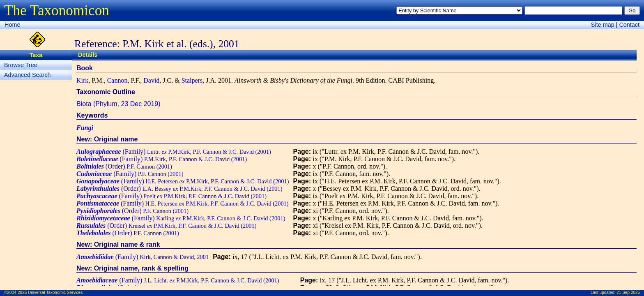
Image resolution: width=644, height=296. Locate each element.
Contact (629, 25)
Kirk (82, 80)
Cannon (117, 80)
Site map (603, 25)
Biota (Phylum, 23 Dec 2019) (118, 104)
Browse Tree (21, 65)
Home (12, 25)
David (151, 80)
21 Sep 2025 (628, 293)
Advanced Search (28, 75)
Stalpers (192, 80)
